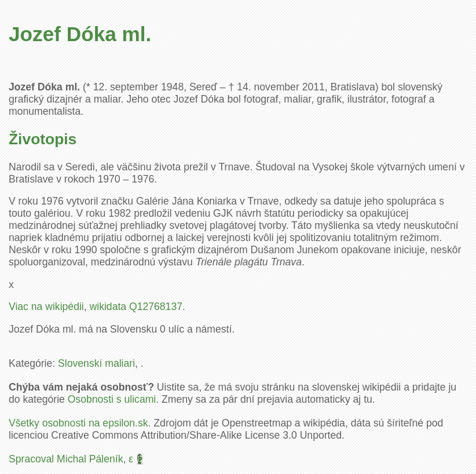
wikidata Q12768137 (136, 307)
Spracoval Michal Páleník (66, 459)
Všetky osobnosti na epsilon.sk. (80, 423)
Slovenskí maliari (96, 363)
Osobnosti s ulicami (112, 399)
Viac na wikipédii (46, 307)
